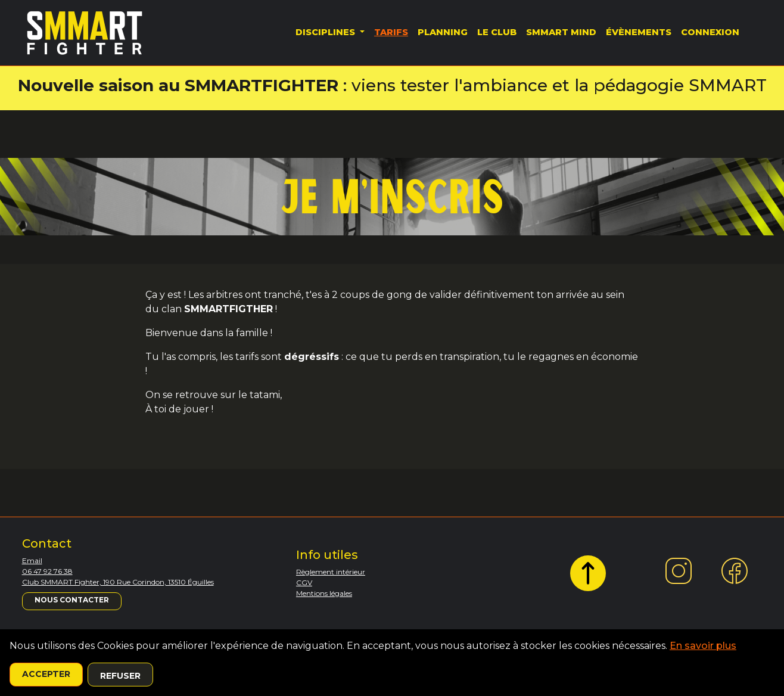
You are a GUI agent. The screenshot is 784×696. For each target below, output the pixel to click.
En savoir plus (703, 646)
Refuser (120, 676)
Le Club (497, 32)
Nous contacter (72, 600)
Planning (443, 32)
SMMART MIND (561, 32)
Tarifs (391, 32)
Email (32, 560)
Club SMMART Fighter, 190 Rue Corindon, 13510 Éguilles (118, 582)
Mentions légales (324, 593)
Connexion (710, 32)
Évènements (639, 32)
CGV (304, 582)
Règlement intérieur (331, 572)
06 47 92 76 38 (47, 571)
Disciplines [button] (326, 32)
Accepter (46, 674)
